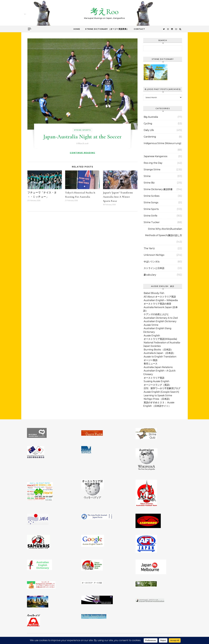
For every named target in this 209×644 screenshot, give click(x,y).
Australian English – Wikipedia (161, 300)
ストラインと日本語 (154, 268)
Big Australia (151, 117)
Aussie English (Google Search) (161, 392)
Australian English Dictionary (160, 321)
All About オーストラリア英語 (160, 297)
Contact (139, 29)
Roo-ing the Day (153, 163)
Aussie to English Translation (160, 357)
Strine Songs (151, 203)
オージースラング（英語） (157, 385)
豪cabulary (150, 275)
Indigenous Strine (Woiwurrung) (162, 143)
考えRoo (104, 12)
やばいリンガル (152, 262)
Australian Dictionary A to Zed (161, 318)
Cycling (148, 124)
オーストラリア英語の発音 (157, 304)
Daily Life (149, 130)
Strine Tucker (152, 222)
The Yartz (149, 248)
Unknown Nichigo (154, 255)
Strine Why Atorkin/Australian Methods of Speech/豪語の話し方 (164, 232)
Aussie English (152, 336)
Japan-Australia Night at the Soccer (82, 137)
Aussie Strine (151, 325)
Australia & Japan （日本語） (159, 353)
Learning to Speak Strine (158, 395)
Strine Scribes (152, 196)
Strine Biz (149, 183)
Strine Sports (82, 130)
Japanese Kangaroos (155, 156)
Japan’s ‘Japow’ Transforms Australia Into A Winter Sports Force (118, 197)
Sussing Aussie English (156, 381)
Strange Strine (152, 170)
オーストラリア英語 (154, 378)
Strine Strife (151, 216)
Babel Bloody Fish (154, 293)
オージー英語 (151, 360)
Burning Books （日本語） (158, 350)
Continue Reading (83, 153)
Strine (147, 176)
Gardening (150, 137)
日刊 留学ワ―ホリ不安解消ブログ (162, 388)
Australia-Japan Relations (158, 367)
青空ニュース (151, 364)
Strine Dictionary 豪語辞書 (158, 189)
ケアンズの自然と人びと (156, 314)
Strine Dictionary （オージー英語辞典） (107, 29)
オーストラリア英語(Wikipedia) (160, 339)
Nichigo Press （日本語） (157, 399)
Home (77, 29)
